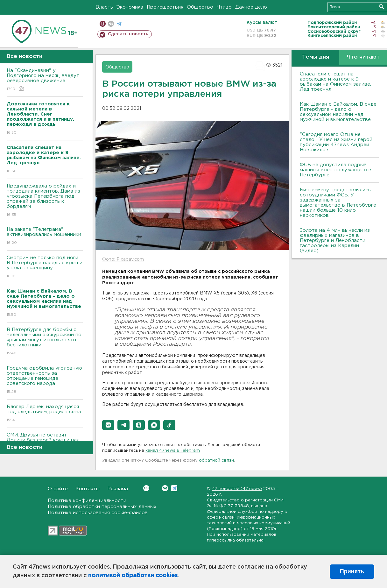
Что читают (363, 57)
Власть (104, 7)
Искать (381, 7)
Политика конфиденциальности (87, 501)
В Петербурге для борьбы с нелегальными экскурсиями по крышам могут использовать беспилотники (45, 342)
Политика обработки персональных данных (102, 507)
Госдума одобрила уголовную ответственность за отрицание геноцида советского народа (45, 380)
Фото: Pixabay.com (123, 259)
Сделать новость (128, 34)
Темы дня (316, 57)
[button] (108, 425)
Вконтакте (146, 488)
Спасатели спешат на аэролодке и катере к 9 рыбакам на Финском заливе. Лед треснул (335, 82)
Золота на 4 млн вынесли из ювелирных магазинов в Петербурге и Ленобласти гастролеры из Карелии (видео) (335, 241)
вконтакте (111, 24)
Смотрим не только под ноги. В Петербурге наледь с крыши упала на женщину (45, 267)
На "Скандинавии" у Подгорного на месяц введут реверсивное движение (45, 80)
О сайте (58, 489)
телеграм (119, 24)
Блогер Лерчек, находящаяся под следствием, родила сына (45, 414)
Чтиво (224, 7)
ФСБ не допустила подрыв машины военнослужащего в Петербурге (336, 170)
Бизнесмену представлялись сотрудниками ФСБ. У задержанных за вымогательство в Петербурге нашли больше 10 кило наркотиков (338, 203)
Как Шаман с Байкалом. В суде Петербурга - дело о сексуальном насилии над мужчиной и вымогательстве (338, 112)
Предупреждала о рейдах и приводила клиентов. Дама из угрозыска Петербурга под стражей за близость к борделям (45, 201)
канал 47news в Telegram (173, 451)
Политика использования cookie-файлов (98, 513)
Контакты (88, 489)
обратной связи (216, 460)
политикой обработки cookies (133, 576)
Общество (200, 7)
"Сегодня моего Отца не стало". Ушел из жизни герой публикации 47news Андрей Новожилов (336, 142)
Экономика (130, 7)
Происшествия (165, 7)
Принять (352, 571)
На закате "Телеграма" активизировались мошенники (45, 236)
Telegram (174, 488)
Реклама (118, 489)
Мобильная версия (103, 24)
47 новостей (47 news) (237, 489)
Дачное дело (251, 7)
